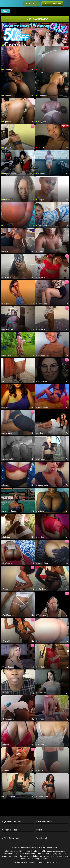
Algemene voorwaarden (12, 821)
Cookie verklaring (10, 830)
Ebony (6, 11)
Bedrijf (39, 830)
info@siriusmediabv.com (48, 862)
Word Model (42, 838)
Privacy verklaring (44, 821)
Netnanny (36, 859)
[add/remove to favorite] (3, 49)
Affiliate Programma (11, 838)
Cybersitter (46, 859)
